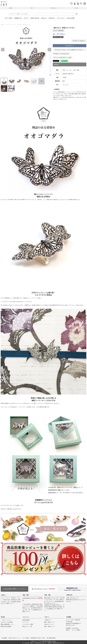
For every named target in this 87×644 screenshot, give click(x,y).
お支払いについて (49, 624)
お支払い (3, 595)
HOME (2, 24)
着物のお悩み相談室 (6, 626)
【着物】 (11, 8)
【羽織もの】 (54, 8)
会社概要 (69, 617)
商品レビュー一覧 (27, 626)
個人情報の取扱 (51, 638)
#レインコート (61, 18)
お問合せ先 (69, 595)
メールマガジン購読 (28, 624)
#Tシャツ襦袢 (9, 18)
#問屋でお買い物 (35, 18)
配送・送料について (50, 622)
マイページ (26, 617)
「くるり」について (6, 620)
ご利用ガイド (37, 610)
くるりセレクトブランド (10, 24)
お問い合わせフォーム (15, 638)
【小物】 (76, 8)
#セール (26, 18)
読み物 (3, 617)
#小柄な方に (52, 18)
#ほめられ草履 (71, 18)
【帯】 (32, 8)
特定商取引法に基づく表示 (38, 638)
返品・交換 (47, 595)
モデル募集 (26, 638)
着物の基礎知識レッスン (7, 624)
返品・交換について (50, 626)
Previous (3, 50)
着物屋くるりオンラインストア (4, 5)
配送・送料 (26, 595)
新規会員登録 (26, 620)
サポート (47, 617)
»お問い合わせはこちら (72, 598)
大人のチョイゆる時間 (7, 622)
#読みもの (44, 18)
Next (49, 50)
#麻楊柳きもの (18, 18)
